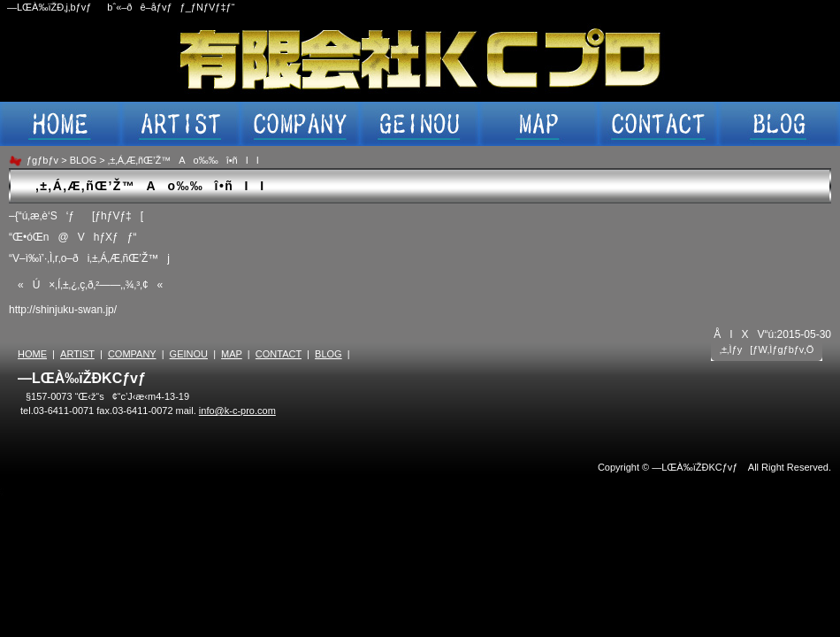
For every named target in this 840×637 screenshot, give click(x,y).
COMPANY (132, 354)
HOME (32, 354)
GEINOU (189, 354)
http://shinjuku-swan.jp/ (63, 310)
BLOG (84, 160)
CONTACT (279, 354)
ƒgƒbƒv (42, 160)
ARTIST (77, 354)
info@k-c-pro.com (237, 411)
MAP (232, 354)
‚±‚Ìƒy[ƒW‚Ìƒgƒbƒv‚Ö (767, 349)
